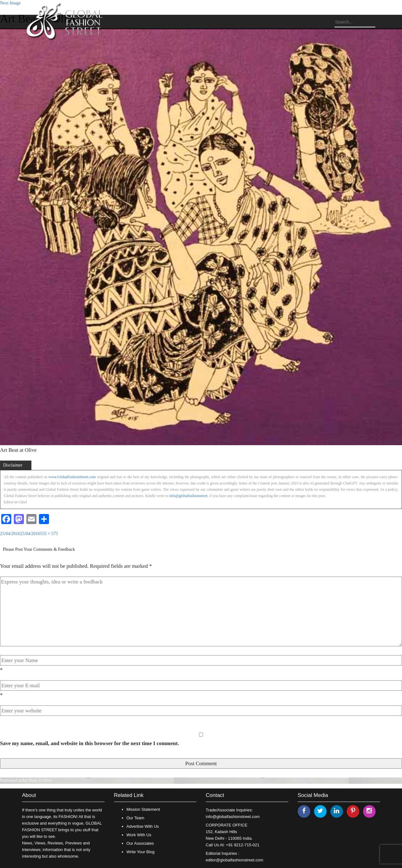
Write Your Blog (141, 852)
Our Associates (140, 843)
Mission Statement (143, 809)
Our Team (136, 818)
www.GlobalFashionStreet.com (72, 477)
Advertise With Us (143, 826)
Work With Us (139, 835)
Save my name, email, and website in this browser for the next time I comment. (90, 743)
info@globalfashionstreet (188, 496)
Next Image (10, 3)
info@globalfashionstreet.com (233, 817)
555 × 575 (49, 534)
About (29, 795)
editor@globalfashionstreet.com (234, 860)
